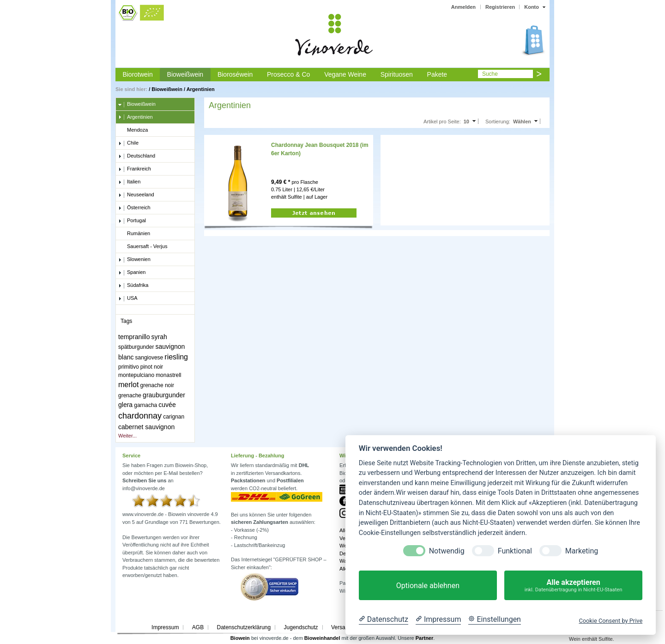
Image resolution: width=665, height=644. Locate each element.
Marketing (582, 551)
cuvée (167, 405)
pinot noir (152, 367)
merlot (128, 385)
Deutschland (137, 156)
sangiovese (149, 358)
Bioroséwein (235, 74)
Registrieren (500, 7)
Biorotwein (137, 74)
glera (125, 405)
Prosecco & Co (288, 74)
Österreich (134, 208)
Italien (129, 182)
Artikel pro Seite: (442, 122)
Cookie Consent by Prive (611, 621)
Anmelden (463, 7)
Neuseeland (136, 195)
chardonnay (140, 416)
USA (128, 298)
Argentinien (201, 89)
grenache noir (157, 385)
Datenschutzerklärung (244, 627)
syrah (159, 337)
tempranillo (134, 337)
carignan (174, 417)
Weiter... (127, 436)
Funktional (515, 551)
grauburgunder (164, 395)
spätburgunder (136, 347)
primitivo (129, 367)
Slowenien (134, 260)
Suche (490, 74)
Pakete (437, 74)
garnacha (145, 405)
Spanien (132, 273)
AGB (198, 627)
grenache (130, 395)
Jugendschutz (301, 627)
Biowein (240, 638)
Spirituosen (397, 74)
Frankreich (135, 169)
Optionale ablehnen (428, 586)
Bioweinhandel (322, 638)
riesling (176, 357)
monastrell (168, 375)
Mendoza (133, 130)
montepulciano (136, 375)
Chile (128, 143)
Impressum (165, 627)
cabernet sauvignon (146, 427)
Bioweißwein (185, 74)
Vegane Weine (345, 74)
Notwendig (447, 551)
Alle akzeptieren (573, 586)
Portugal (132, 221)
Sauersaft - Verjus (143, 247)
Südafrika (133, 286)
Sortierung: (498, 122)
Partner (425, 638)
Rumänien (134, 234)
